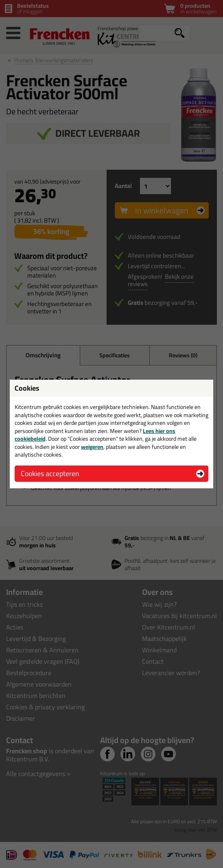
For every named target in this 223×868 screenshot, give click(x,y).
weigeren (92, 447)
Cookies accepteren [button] (50, 473)
